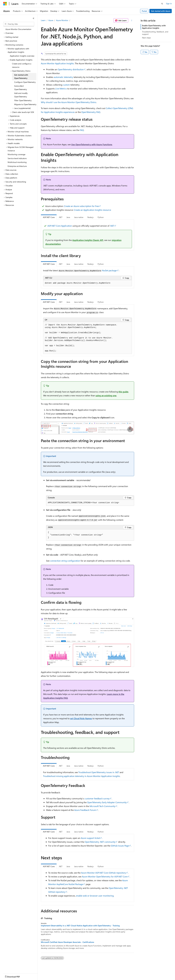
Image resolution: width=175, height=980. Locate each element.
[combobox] (19, 24)
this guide (123, 392)
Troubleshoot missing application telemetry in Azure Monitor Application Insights (81, 776)
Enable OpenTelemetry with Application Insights (154, 27)
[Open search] (162, 4)
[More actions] (132, 20)
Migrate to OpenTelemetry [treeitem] (25, 104)
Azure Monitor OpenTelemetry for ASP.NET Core (105, 876)
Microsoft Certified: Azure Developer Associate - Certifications (67, 942)
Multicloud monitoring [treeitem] (17, 162)
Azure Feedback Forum (85, 810)
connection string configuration (65, 561)
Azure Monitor (62, 20)
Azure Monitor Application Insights (57, 63)
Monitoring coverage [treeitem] (16, 154)
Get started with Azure (161, 11)
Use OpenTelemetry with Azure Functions (92, 144)
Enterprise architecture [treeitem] (17, 166)
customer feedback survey (97, 798)
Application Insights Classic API (88, 240)
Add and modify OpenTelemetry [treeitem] (21, 95)
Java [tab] (68, 217)
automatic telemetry (63, 77)
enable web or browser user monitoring (95, 896)
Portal (144, 11)
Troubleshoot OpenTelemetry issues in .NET (99, 772)
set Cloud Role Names (81, 718)
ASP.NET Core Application (60, 226)
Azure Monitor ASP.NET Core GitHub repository (103, 873)
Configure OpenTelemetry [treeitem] (25, 82)
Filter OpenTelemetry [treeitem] (23, 100)
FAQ (82, 130)
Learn (43, 20)
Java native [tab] (79, 217)
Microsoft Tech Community (102, 806)
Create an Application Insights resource (92, 210)
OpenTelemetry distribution (71, 69)
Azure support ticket (90, 838)
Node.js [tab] (90, 217)
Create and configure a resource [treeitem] (22, 65)
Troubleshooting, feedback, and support (155, 33)
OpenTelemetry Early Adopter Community (107, 802)
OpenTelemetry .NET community (100, 842)
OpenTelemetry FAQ (91, 112)
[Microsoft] (5, 4)
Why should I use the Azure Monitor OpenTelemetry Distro (68, 102)
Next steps (146, 38)
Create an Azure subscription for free (81, 206)
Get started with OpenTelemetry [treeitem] (21, 77)
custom (66, 85)
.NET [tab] (60, 217)
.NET (112, 226)
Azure (51, 20)
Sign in (169, 3)
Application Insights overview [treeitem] (22, 56)
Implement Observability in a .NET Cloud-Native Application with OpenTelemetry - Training (80, 926)
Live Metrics (61, 88)
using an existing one (106, 395)
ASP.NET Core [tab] (49, 217)
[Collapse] (33, 18)
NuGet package (109, 270)
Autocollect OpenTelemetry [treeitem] (21, 88)
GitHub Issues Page (120, 846)
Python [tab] (101, 217)
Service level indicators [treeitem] (17, 158)
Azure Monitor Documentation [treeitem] (18, 29)
